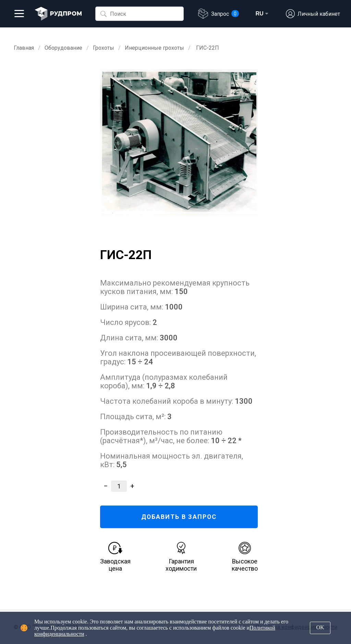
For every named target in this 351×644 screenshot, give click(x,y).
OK (320, 627)
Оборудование (63, 48)
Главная (24, 48)
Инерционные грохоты (154, 48)
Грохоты (104, 48)
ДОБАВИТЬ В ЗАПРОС (179, 517)
